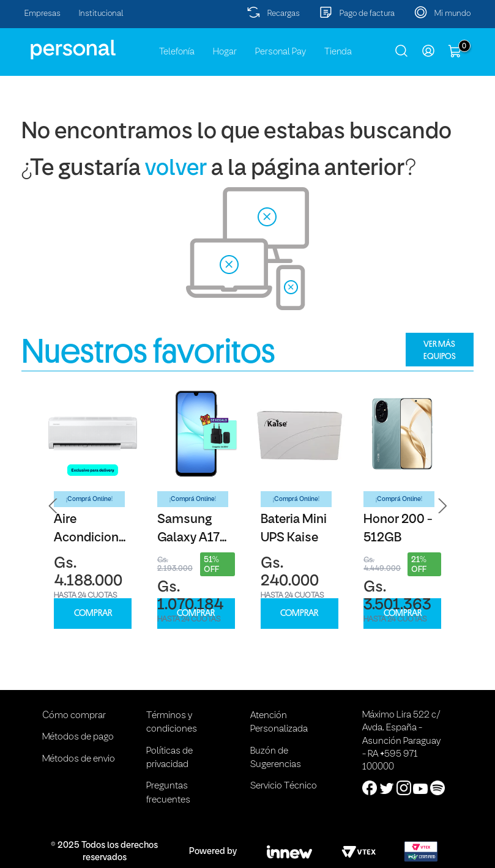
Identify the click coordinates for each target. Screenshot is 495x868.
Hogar (225, 52)
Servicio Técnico (284, 786)
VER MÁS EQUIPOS (440, 350)
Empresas (43, 14)
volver (176, 169)
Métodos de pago (78, 737)
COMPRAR (93, 613)
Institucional (101, 14)
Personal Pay (281, 52)
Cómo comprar (74, 716)
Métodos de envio (79, 759)
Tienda (338, 52)
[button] (53, 506)
